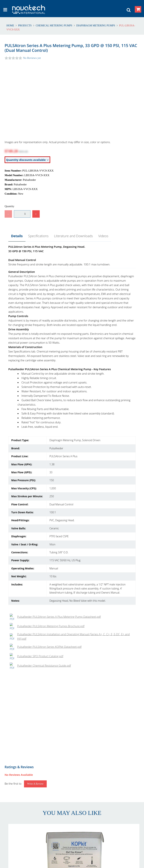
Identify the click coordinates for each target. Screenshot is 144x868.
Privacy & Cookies (89, 796)
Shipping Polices (16, 779)
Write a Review (35, 451)
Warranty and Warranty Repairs (25, 783)
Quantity (10, 206)
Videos (103, 236)
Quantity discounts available (27, 160)
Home (11, 26)
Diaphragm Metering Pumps (96, 26)
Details (17, 236)
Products (25, 26)
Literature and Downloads (73, 236)
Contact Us (13, 796)
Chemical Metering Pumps (54, 26)
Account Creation (89, 774)
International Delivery (91, 779)
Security (83, 800)
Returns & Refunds (18, 774)
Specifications (38, 236)
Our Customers (16, 800)
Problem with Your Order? (22, 805)
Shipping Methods (89, 783)
